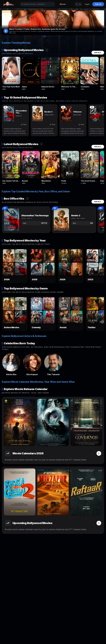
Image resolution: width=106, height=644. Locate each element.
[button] (53, 23)
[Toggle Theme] (78, 4)
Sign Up (98, 4)
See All (98, 53)
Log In (87, 4)
